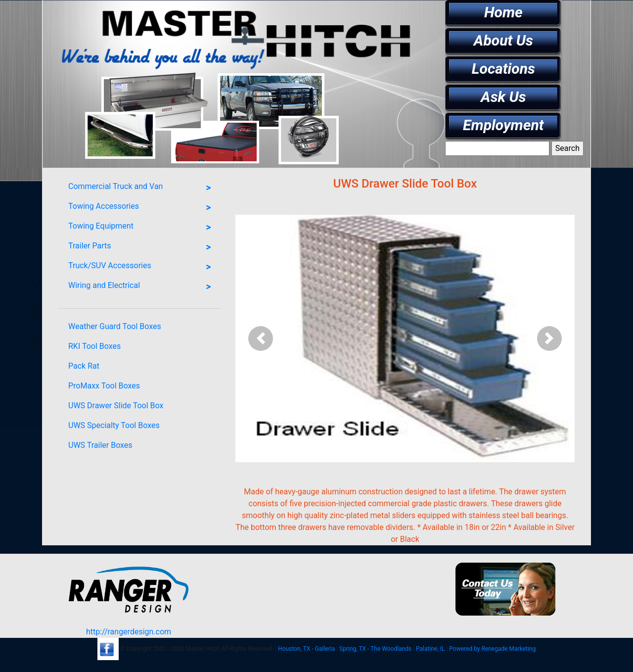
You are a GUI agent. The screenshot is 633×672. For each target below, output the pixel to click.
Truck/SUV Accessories (142, 267)
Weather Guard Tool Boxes (115, 326)
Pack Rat (84, 366)
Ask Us (503, 97)
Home (503, 12)
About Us (503, 40)
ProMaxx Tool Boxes (104, 386)
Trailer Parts (142, 247)
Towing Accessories (142, 208)
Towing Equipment (142, 228)
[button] (261, 338)
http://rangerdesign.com (129, 632)
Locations (503, 69)
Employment (503, 125)
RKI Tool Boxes (94, 346)
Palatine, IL (430, 649)
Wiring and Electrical (142, 287)
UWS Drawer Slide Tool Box (116, 406)
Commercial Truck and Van (142, 188)
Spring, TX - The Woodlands (375, 649)
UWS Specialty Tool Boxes (114, 425)
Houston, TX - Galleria (306, 649)
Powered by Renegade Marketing (492, 649)
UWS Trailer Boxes (100, 445)
